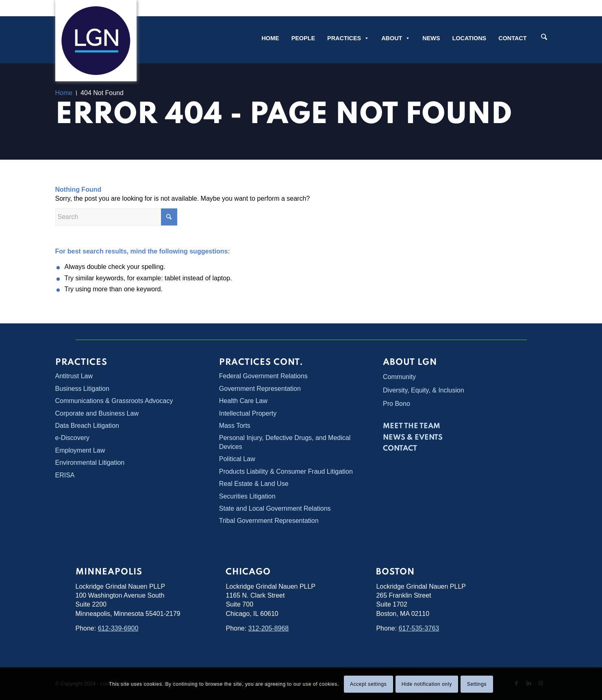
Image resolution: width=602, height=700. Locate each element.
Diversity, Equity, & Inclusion (423, 390)
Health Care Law (243, 401)
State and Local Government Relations (275, 508)
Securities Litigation (247, 496)
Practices (348, 38)
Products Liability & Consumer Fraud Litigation (286, 471)
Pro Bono (397, 404)
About (396, 38)
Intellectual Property (248, 413)
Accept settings (368, 684)
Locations (469, 38)
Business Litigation (82, 389)
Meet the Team (412, 426)
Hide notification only (427, 684)
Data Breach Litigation (87, 426)
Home (270, 38)
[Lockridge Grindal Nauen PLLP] (96, 41)
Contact (512, 38)
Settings (477, 684)
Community (399, 377)
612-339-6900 (118, 628)
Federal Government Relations (263, 376)
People (303, 38)
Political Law (237, 459)
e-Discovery (72, 438)
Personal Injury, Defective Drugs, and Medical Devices (285, 442)
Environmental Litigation (90, 463)
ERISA (65, 475)
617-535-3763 (419, 628)
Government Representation (260, 389)
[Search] (544, 38)
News (431, 38)
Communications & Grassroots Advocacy (114, 401)
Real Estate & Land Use (254, 484)
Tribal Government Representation (269, 521)
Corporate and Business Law (97, 413)
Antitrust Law (74, 376)
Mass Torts (235, 426)
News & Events (413, 438)
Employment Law (80, 450)
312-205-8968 (269, 628)
